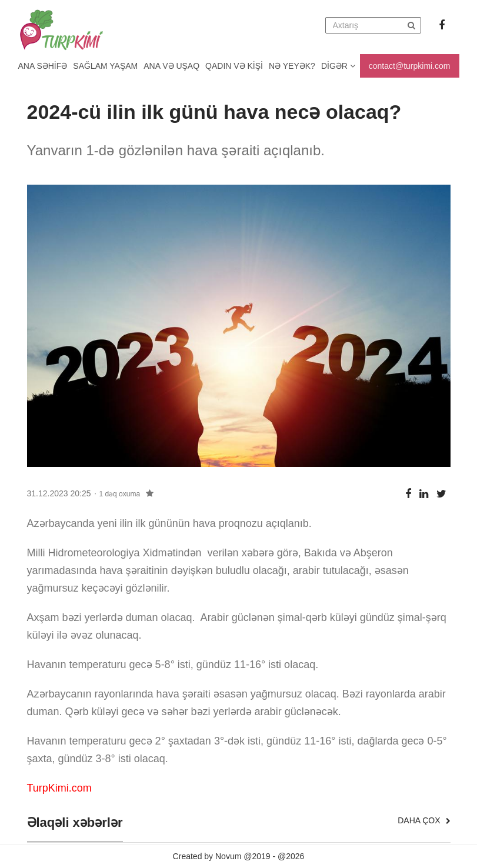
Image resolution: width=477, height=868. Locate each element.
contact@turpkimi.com (410, 66)
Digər (338, 66)
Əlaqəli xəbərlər (75, 823)
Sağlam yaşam (105, 66)
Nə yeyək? (292, 66)
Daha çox (424, 820)
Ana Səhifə (43, 66)
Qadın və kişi (234, 66)
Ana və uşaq (171, 66)
